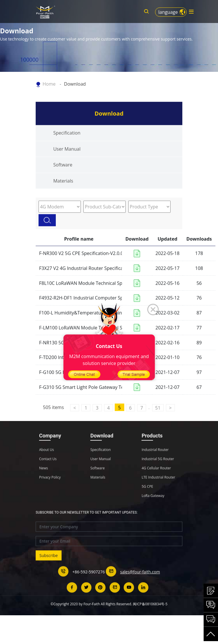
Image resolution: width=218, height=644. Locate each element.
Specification (67, 144)
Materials (63, 192)
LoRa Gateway (153, 507)
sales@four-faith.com (140, 583)
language (168, 12)
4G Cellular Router (156, 479)
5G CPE (147, 497)
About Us (46, 461)
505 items (53, 418)
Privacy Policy (50, 488)
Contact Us (48, 470)
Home (49, 84)
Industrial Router (155, 461)
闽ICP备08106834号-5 (150, 615)
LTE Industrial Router (158, 488)
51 (158, 419)
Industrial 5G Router (158, 470)
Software (63, 176)
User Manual (67, 160)
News (44, 479)
